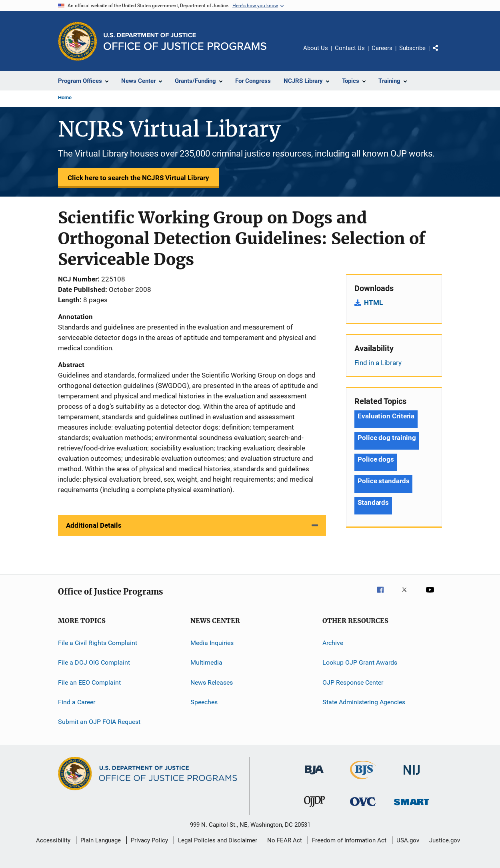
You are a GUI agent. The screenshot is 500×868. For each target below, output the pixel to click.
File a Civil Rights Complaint (98, 643)
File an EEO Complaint (89, 682)
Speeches (204, 702)
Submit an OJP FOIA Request (99, 722)
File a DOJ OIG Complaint (94, 662)
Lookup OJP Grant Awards (360, 662)
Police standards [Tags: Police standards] (383, 481)
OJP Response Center (353, 682)
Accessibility (53, 840)
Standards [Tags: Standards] (373, 502)
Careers (382, 48)
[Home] (185, 41)
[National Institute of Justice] (412, 776)
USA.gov (408, 840)
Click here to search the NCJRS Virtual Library (138, 178)
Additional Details (94, 525)
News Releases (212, 682)
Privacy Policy (149, 840)
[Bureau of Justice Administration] (314, 776)
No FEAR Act (285, 840)
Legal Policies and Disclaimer (218, 840)
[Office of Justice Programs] (78, 41)
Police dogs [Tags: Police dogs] (376, 459)
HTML (373, 303)
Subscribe (412, 48)
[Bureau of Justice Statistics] (363, 781)
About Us (316, 48)
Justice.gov (445, 840)
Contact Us (350, 48)
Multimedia (206, 662)
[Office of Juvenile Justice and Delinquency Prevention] (314, 808)
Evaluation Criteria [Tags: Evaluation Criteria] (386, 416)
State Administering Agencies (364, 702)
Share (442, 54)
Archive (333, 643)
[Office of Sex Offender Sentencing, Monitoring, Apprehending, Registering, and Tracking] (412, 807)
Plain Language (101, 840)
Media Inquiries (212, 643)
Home (65, 97)
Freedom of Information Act (349, 840)
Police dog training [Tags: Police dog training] (387, 438)
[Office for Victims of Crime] (363, 807)
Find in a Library (378, 363)
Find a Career (77, 702)
